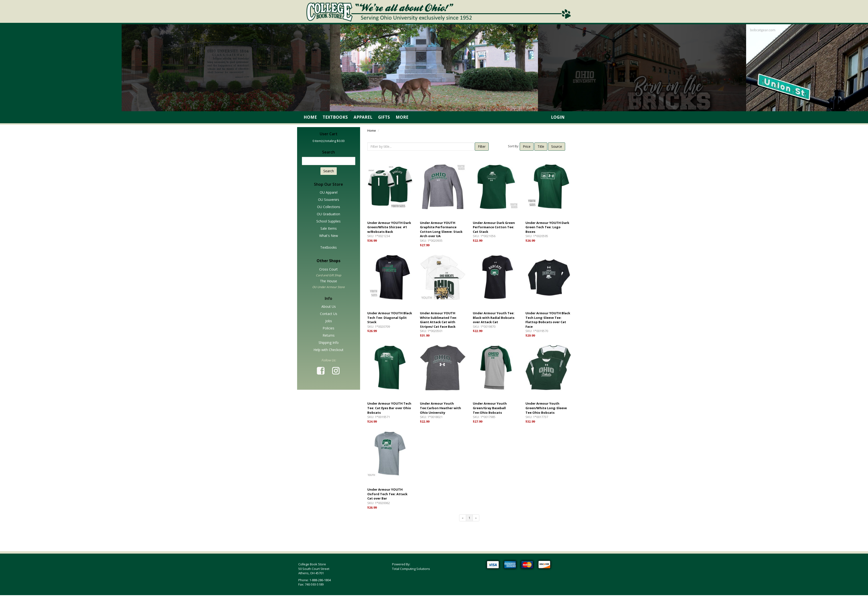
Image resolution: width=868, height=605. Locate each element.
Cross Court (328, 269)
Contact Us (329, 314)
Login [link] (558, 117)
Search (329, 171)
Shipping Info (329, 343)
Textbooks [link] (335, 117)
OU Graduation (328, 214)
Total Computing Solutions (411, 569)
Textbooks (328, 247)
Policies (328, 328)
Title (541, 146)
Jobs (329, 321)
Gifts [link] (384, 117)
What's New (329, 236)
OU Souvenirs (329, 200)
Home (372, 130)
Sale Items (329, 228)
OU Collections (329, 207)
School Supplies (328, 221)
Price (527, 146)
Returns (329, 335)
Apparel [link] (363, 117)
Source (557, 146)
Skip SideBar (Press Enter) (72, 130)
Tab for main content (69, 389)
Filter (482, 146)
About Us (329, 306)
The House (328, 281)
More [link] (402, 117)
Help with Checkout (328, 350)
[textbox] (329, 161)
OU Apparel (329, 192)
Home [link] (310, 117)
